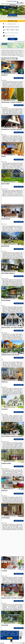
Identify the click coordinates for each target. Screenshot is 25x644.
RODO (2, 636)
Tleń (2, 63)
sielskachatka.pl (12, 1)
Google (17, 632)
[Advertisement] (12, 543)
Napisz (24, 644)
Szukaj (13, 39)
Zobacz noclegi (19, 78)
